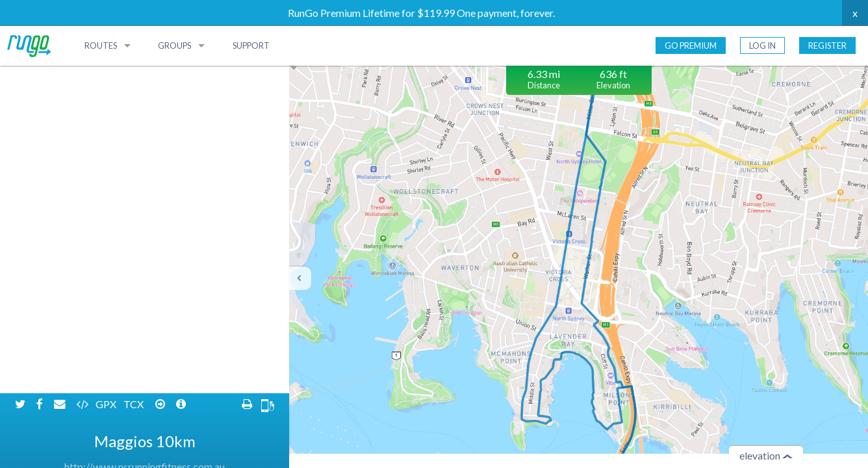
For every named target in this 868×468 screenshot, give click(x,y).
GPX (107, 76)
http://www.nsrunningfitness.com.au (145, 139)
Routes (101, 45)
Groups (174, 45)
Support (251, 45)
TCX (134, 76)
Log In (762, 45)
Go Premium (691, 45)
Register (827, 45)
